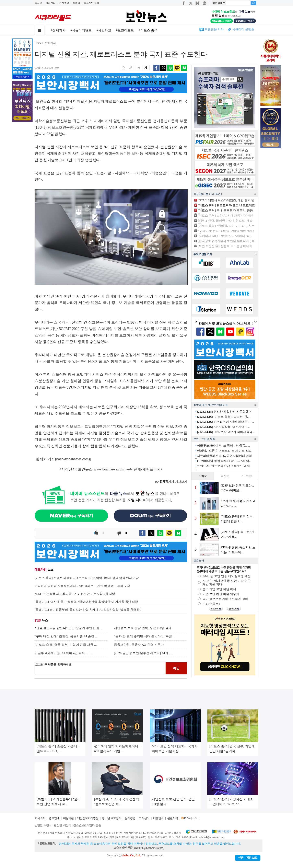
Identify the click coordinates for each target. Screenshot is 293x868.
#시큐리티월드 (81, 30)
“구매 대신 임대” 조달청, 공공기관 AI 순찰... (66, 636)
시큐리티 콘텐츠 (243, 29)
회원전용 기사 (214, 29)
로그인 (38, 3)
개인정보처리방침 (88, 818)
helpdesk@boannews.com (211, 837)
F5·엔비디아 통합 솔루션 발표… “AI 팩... (224, 461)
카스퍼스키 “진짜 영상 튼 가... (225, 422)
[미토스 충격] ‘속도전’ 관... (223, 417)
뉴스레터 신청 (91, 3)
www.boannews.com (109, 469)
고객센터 (144, 818)
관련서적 (173, 818)
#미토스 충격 (148, 30)
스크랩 (76, 3)
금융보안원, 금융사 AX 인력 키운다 (139, 645)
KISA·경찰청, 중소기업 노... (224, 427)
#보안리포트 (125, 30)
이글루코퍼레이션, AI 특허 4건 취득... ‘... (63, 653)
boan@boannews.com (73, 459)
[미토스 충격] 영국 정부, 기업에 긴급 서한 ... (66, 645)
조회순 (203, 476)
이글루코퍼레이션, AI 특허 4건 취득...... (223, 446)
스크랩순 (247, 476)
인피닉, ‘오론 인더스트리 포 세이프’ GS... (225, 451)
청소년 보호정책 (112, 818)
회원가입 (50, 3)
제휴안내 (158, 818)
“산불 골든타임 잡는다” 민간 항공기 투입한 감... (68, 628)
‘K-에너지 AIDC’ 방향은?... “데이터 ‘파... (225, 236)
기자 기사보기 (171, 482)
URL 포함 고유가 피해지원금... (226, 432)
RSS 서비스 (190, 818)
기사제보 (64, 3)
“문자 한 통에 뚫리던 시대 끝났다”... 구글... (144, 636)
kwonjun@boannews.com (148, 848)
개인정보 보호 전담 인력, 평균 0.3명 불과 (143, 628)
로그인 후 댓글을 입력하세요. (100, 668)
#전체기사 (58, 30)
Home (38, 43)
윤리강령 (130, 818)
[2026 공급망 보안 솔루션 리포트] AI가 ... (143, 653)
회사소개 (40, 818)
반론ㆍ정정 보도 (248, 858)
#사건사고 (104, 30)
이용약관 (68, 818)
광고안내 (54, 818)
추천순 (225, 476)
